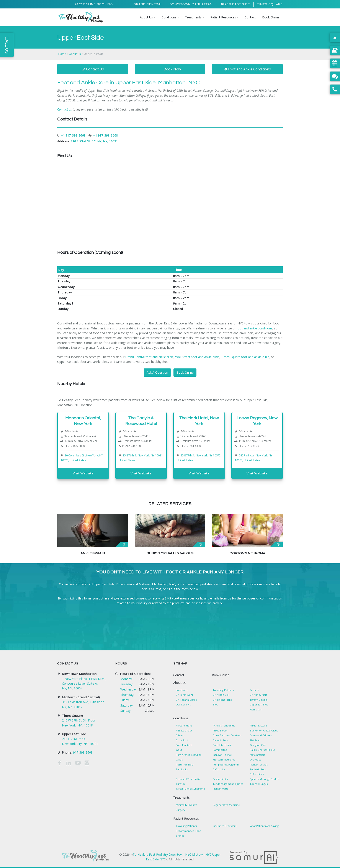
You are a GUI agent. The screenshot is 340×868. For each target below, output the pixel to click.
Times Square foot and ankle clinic (245, 357)
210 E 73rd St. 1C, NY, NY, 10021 (94, 141)
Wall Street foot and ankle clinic (197, 357)
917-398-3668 (83, 752)
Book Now (172, 69)
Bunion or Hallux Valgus (170, 553)
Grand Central (148, 4)
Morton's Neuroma (247, 553)
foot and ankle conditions (254, 328)
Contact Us (93, 69)
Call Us (7, 45)
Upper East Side (235, 4)
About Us (75, 54)
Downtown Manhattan (191, 4)
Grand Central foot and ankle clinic (149, 357)
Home (62, 54)
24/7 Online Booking (94, 4)
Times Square (270, 4)
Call (151, 589)
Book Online (185, 372)
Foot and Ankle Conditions (247, 69)
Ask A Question (157, 372)
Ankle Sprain (93, 553)
